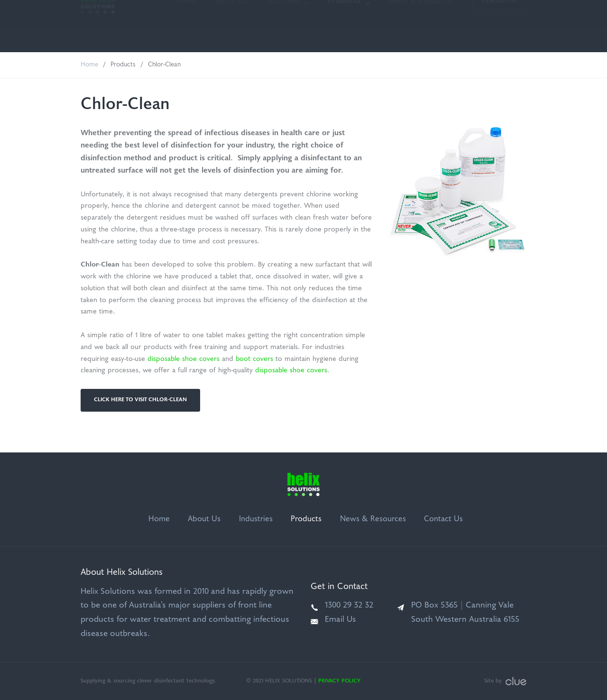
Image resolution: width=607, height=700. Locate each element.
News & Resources (421, 26)
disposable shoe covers (184, 359)
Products (344, 26)
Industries (283, 26)
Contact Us (499, 26)
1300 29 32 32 (349, 606)
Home (186, 26)
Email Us (340, 620)
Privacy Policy (339, 681)
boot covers (254, 359)
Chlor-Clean (164, 65)
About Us (231, 26)
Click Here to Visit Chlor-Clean (140, 400)
